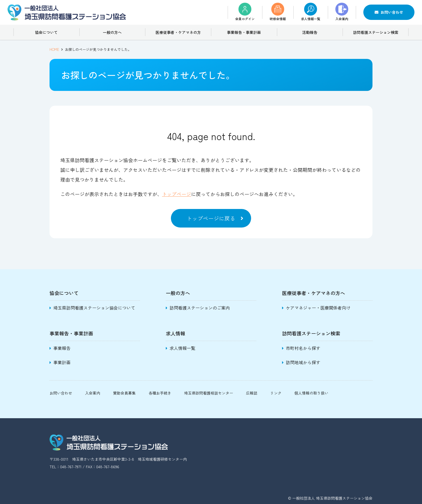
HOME (54, 49)
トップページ (177, 194)
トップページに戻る (211, 218)
